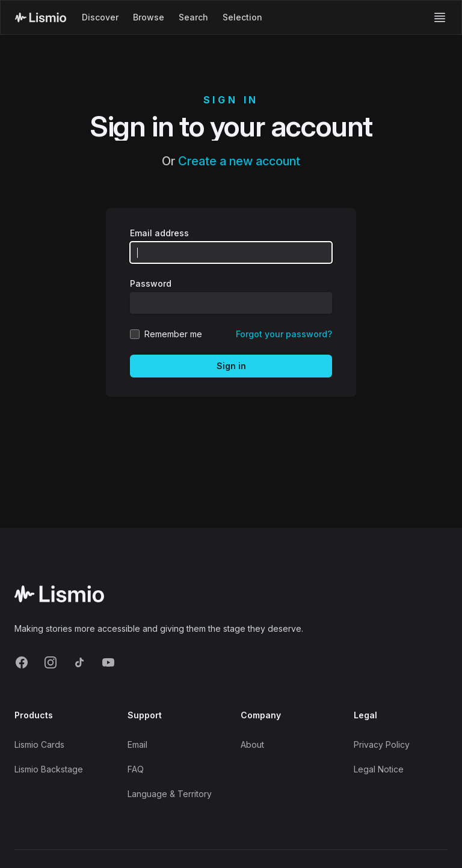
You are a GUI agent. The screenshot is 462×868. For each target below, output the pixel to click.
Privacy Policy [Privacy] (382, 744)
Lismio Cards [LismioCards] (39, 744)
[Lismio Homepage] (41, 17)
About (252, 744)
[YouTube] (108, 662)
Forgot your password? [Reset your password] (284, 334)
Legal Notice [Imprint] (379, 769)
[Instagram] (51, 662)
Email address (159, 233)
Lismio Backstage (49, 769)
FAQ (136, 769)
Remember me (173, 334)
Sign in (231, 366)
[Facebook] (22, 662)
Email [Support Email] (137, 744)
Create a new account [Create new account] (239, 161)
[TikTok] (79, 662)
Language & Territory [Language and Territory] (170, 794)
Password (151, 283)
